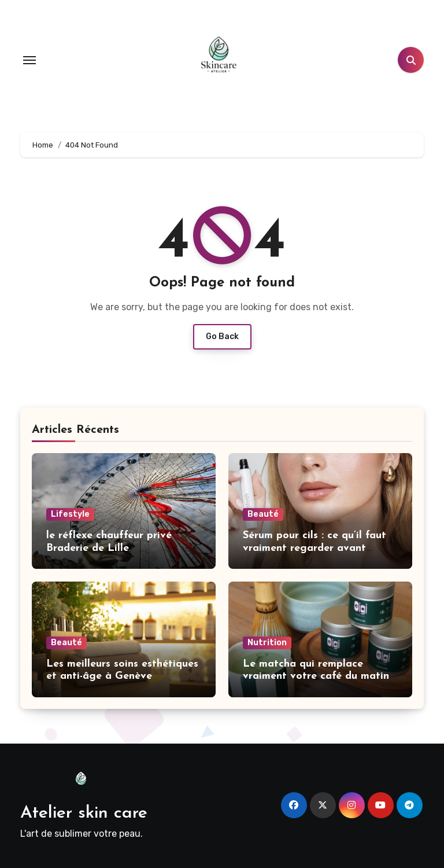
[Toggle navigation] (29, 60)
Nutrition (267, 643)
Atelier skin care (84, 813)
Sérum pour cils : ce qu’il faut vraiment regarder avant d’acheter (314, 548)
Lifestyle (70, 514)
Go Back (222, 336)
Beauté (263, 514)
